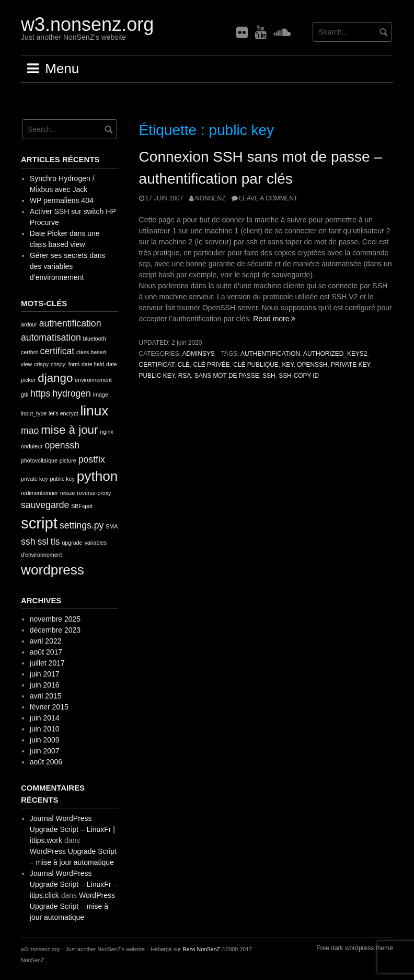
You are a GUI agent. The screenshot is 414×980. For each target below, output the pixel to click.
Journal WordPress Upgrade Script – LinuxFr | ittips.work (72, 829)
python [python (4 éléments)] (97, 476)
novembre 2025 (55, 619)
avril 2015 (46, 696)
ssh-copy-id (299, 376)
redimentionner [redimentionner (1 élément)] (39, 493)
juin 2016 (45, 685)
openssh (312, 365)
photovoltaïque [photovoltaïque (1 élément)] (39, 460)
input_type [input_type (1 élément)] (34, 413)
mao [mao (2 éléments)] (30, 431)
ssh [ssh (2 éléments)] (28, 542)
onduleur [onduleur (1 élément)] (32, 446)
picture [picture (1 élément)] (68, 460)
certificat (157, 365)
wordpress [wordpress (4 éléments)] (53, 570)
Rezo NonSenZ (201, 949)
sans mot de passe (227, 376)
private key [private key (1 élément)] (34, 479)
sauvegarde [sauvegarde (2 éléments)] (45, 505)
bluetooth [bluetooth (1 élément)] (95, 339)
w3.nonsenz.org (87, 24)
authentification (270, 354)
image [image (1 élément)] (101, 395)
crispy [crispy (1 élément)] (41, 364)
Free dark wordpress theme (355, 948)
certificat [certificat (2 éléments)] (57, 351)
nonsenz (210, 198)
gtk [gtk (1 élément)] (25, 395)
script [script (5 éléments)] (39, 523)
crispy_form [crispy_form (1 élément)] (65, 364)
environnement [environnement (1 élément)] (93, 380)
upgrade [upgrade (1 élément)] (72, 543)
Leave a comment (268, 198)
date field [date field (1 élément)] (93, 364)
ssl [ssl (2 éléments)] (43, 542)
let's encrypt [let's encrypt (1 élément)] (64, 413)
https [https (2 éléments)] (40, 393)
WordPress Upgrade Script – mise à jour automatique (72, 906)
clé (184, 365)
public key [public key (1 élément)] (62, 479)
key (287, 365)
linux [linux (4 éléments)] (95, 411)
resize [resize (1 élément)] (67, 493)
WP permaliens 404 (62, 200)
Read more (274, 319)
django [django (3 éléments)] (55, 378)
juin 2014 (45, 718)
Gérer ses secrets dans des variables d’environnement (68, 266)
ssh (269, 376)
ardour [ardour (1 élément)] (29, 324)
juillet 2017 (47, 663)
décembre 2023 (55, 630)
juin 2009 (45, 740)
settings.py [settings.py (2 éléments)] (82, 525)
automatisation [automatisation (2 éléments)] (51, 337)
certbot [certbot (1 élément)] (30, 352)
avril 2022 (46, 641)
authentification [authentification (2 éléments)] (70, 323)
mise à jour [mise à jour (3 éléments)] (69, 430)
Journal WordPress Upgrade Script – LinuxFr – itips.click (73, 884)
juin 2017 (45, 674)
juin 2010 (45, 729)
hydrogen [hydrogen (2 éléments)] (72, 393)
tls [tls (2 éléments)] (55, 542)
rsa (185, 376)
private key (350, 365)
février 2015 (49, 707)
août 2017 (46, 652)
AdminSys (199, 354)
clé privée (212, 365)
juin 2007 (45, 751)
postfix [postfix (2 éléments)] (92, 459)
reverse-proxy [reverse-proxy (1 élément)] (94, 493)
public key (157, 376)
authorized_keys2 (335, 354)
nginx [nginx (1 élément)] (106, 432)
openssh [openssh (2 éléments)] (62, 445)
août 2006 (46, 762)
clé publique (256, 365)
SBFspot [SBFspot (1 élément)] (82, 506)
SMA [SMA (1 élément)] (112, 526)
